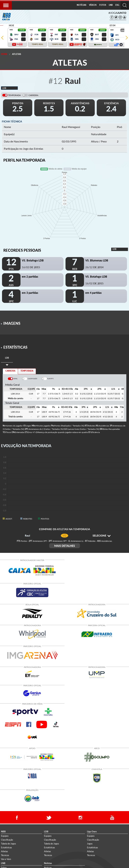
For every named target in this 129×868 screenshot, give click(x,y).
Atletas (17, 54)
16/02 (31, 267)
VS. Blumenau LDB (97, 260)
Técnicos (5, 855)
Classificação (7, 840)
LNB (111, 5)
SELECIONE (102, 536)
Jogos (90, 844)
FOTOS (103, 5)
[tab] (7, 358)
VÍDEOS (93, 5)
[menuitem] (82, 5)
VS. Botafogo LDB (33, 260)
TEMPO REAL (38, 44)
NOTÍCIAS (82, 5)
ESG (117, 5)
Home (4, 54)
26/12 (94, 267)
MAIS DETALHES (65, 546)
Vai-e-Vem (6, 859)
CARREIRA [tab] (10, 371)
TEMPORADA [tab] (27, 371)
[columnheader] (38, 389)
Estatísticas (6, 847)
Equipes (5, 836)
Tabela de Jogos (8, 844)
